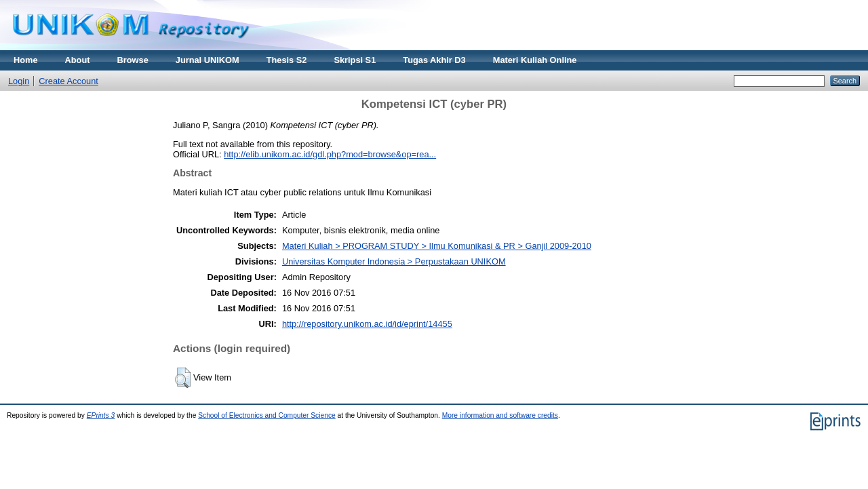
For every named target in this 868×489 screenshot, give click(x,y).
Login (19, 81)
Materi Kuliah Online (535, 60)
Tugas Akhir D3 (434, 60)
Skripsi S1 (355, 60)
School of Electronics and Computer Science (267, 415)
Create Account (68, 81)
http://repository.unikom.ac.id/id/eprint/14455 (367, 324)
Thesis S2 (287, 60)
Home (26, 60)
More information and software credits (500, 415)
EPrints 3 (101, 415)
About (78, 60)
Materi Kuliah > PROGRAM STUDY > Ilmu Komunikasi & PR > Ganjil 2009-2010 (437, 246)
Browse (133, 60)
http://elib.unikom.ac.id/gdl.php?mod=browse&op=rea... (330, 154)
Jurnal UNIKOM (208, 60)
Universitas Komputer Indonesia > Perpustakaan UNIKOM (394, 261)
